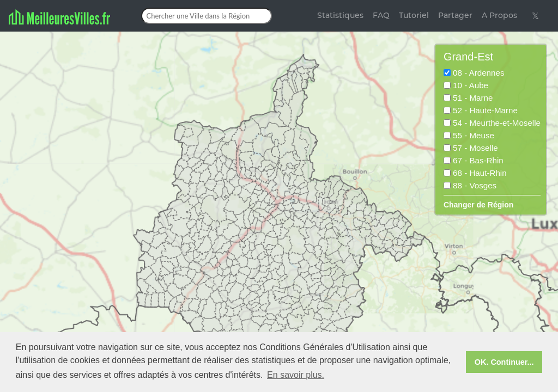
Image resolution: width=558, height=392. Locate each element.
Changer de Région (478, 205)
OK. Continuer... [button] (504, 362)
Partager (455, 15)
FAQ (381, 15)
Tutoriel (414, 15)
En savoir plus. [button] (296, 375)
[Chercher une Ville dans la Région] (207, 16)
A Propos (499, 15)
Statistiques (340, 15)
